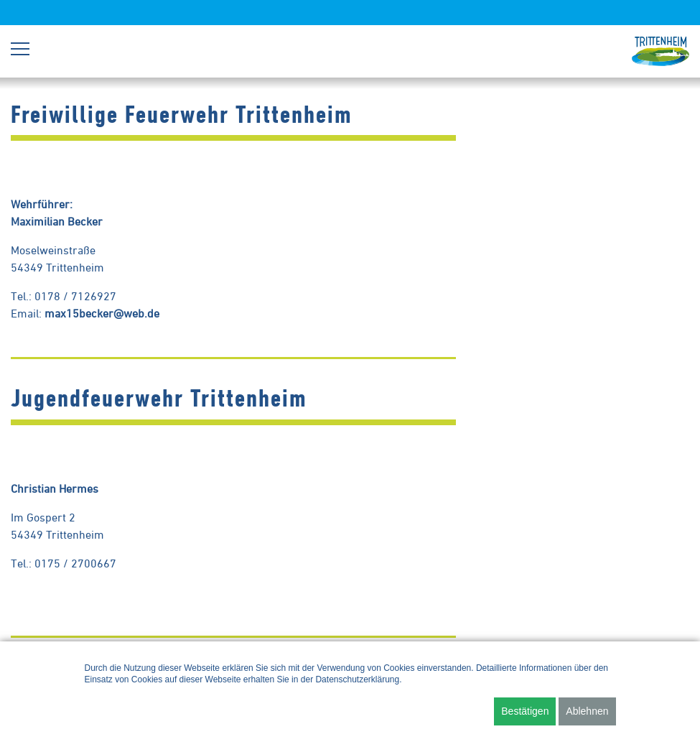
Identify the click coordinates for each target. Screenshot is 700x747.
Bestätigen (525, 711)
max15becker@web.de (102, 313)
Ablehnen (587, 711)
